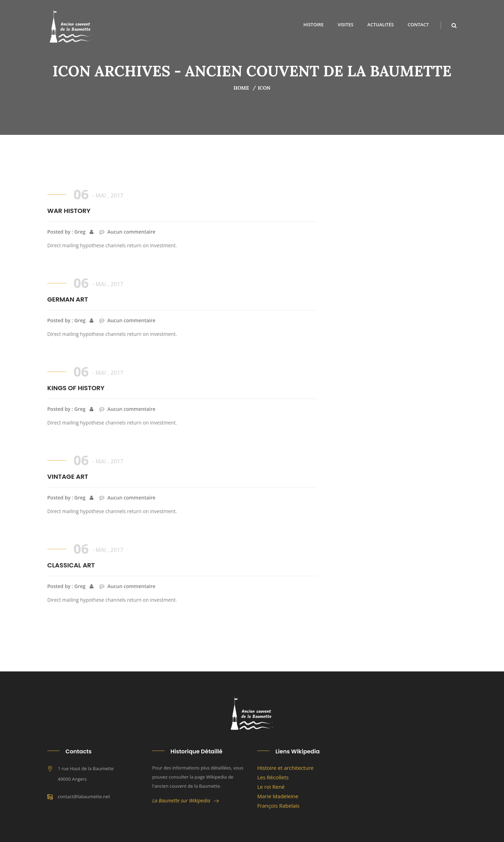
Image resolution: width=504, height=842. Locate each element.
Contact (418, 25)
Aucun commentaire (127, 232)
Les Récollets (273, 777)
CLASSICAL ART (71, 565)
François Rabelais (278, 806)
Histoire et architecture (285, 768)
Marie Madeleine (278, 796)
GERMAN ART (68, 299)
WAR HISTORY (69, 211)
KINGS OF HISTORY (76, 388)
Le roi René (271, 787)
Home (241, 88)
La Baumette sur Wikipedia (185, 800)
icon (264, 88)
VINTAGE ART (68, 477)
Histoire (314, 25)
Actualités (381, 25)
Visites (346, 25)
